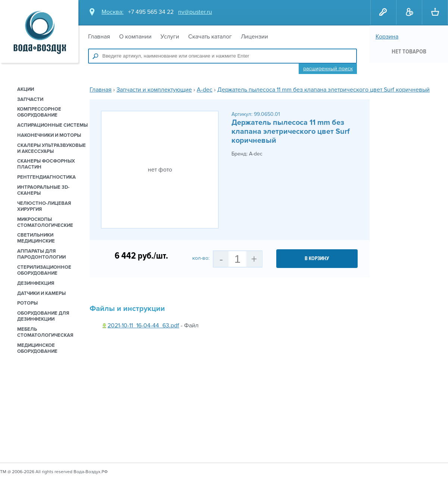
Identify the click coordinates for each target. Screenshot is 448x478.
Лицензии (254, 37)
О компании (135, 37)
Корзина (387, 37)
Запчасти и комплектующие (154, 90)
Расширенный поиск (328, 69)
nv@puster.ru (195, 12)
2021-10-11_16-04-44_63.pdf (143, 326)
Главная (99, 37)
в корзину (317, 258)
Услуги (170, 37)
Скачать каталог (210, 37)
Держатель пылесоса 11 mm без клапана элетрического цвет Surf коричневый (323, 90)
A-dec (205, 90)
